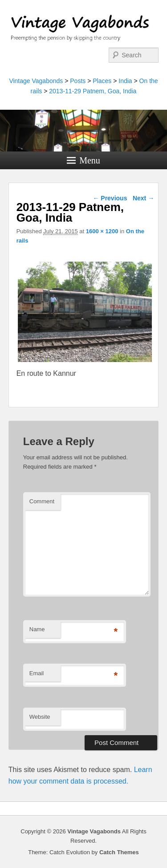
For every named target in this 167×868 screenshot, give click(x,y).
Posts (78, 81)
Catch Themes (119, 852)
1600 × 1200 (102, 231)
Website (40, 717)
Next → (143, 198)
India (125, 81)
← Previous (110, 198)
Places (102, 81)
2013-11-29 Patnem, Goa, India (93, 91)
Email (37, 673)
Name (37, 629)
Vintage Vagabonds (36, 81)
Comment (42, 501)
